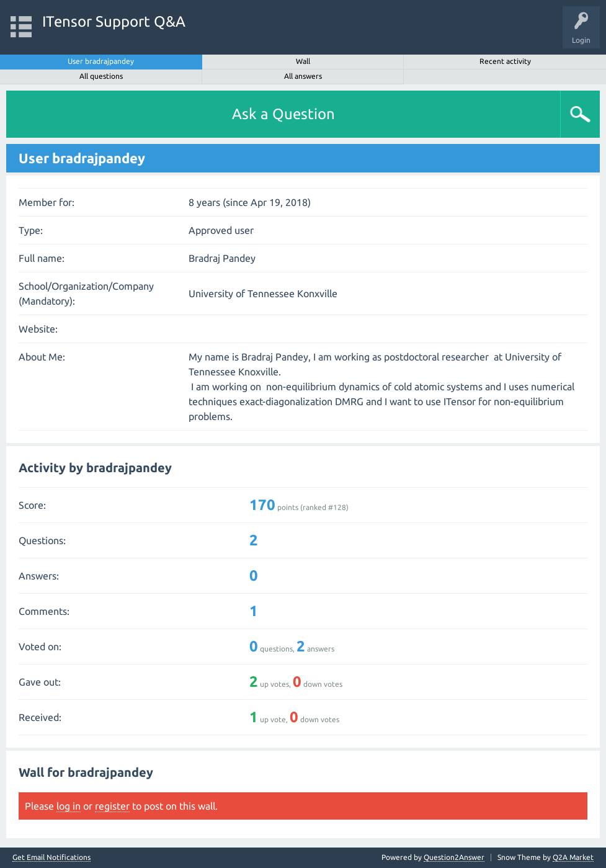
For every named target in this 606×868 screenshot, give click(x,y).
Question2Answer (454, 857)
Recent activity (505, 61)
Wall (303, 61)
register (112, 806)
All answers (303, 76)
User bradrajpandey (101, 61)
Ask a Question (283, 114)
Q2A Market (573, 857)
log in (69, 806)
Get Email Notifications (51, 857)
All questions (101, 76)
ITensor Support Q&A (114, 21)
